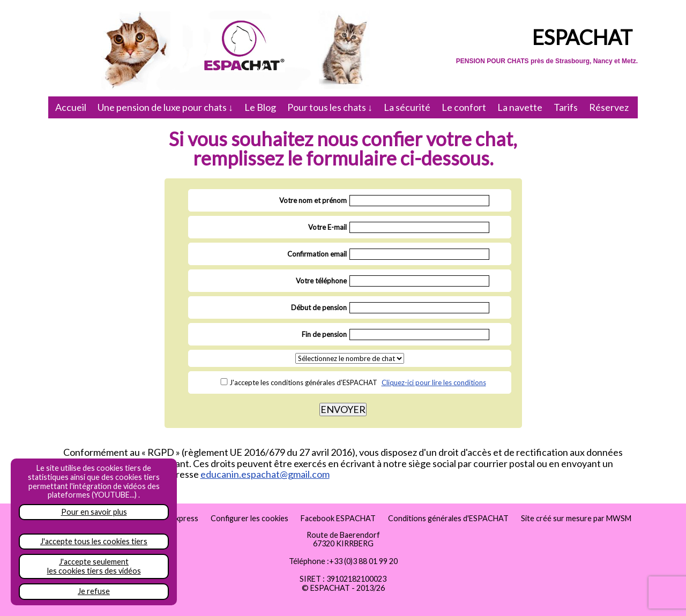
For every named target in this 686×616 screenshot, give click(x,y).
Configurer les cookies (249, 518)
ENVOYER (343, 409)
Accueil (71, 107)
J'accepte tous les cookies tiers (94, 541)
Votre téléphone (321, 281)
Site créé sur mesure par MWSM (576, 518)
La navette (520, 107)
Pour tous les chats (330, 107)
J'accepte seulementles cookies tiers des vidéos (94, 566)
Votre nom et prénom (313, 200)
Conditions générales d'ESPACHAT (448, 518)
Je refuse (94, 591)
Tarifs (566, 107)
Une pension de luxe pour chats (165, 107)
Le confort (464, 107)
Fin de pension (324, 334)
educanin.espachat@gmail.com (265, 474)
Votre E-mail (327, 227)
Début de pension (319, 307)
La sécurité (407, 107)
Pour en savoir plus (94, 512)
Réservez (609, 107)
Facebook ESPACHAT (338, 518)
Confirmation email (317, 254)
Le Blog (260, 107)
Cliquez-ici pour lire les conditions (434, 382)
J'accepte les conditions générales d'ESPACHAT (303, 382)
